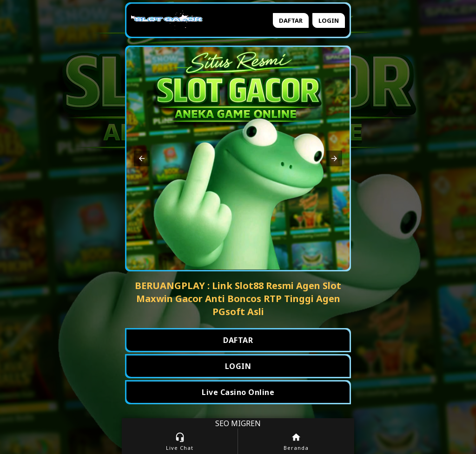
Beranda (296, 442)
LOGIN (238, 366)
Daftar (291, 20)
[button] (142, 158)
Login (329, 20)
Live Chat (180, 442)
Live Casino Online (238, 392)
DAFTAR (238, 340)
